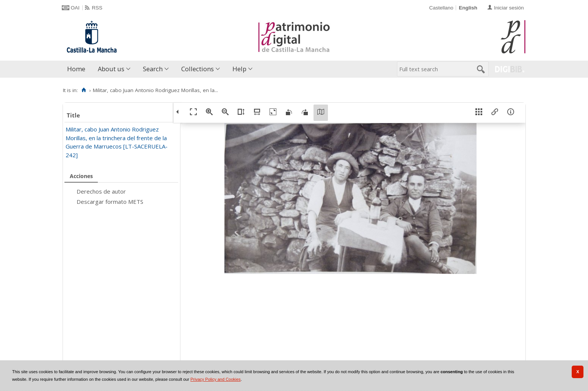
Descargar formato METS (110, 202)
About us (111, 69)
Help (239, 69)
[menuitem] (78, 69)
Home (76, 69)
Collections (198, 69)
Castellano (441, 8)
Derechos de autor (101, 191)
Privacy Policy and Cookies (216, 379)
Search (153, 69)
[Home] (84, 90)
